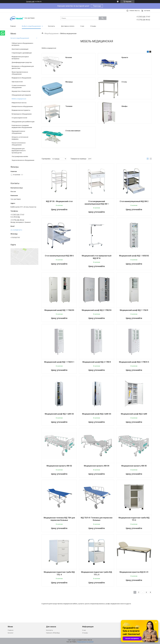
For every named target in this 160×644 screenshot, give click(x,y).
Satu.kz (90, 640)
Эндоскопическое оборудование (23, 160)
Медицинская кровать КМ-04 (97, 466)
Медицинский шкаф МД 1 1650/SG (134, 256)
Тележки (69, 106)
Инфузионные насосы (19, 103)
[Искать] (103, 18)
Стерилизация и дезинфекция (22, 53)
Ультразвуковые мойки (20, 156)
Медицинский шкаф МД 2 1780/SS (97, 310)
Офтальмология (17, 82)
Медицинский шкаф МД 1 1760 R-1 (59, 362)
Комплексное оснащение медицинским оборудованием (22, 126)
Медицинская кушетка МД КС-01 (134, 572)
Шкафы (124, 106)
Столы (124, 82)
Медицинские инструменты (21, 110)
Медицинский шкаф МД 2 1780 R (97, 362)
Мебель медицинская (19, 99)
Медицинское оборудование (21, 78)
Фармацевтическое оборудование (18, 132)
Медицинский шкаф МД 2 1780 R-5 (134, 362)
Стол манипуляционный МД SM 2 (134, 201)
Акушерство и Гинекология (21, 91)
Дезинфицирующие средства (22, 62)
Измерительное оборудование (22, 106)
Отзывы (93, 26)
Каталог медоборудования (20, 38)
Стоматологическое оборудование (19, 86)
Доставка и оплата (68, 26)
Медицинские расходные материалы (20, 58)
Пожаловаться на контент (85, 642)
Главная (13, 26)
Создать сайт (30, 2)
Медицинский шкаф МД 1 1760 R (134, 310)
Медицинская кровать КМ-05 (134, 466)
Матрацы (69, 82)
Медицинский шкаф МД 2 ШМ (134, 414)
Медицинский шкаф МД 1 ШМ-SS (59, 414)
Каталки (69, 57)
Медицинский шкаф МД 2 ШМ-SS (97, 414)
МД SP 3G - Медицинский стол (59, 201)
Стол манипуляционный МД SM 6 (59, 256)
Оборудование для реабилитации (23, 122)
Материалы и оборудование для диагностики (23, 67)
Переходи (97, 6)
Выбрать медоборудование (31, 26)
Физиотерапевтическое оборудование (20, 73)
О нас (82, 26)
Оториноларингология (19, 118)
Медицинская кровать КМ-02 (59, 466)
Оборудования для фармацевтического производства (19, 151)
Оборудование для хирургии (21, 95)
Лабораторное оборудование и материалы (22, 44)
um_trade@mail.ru (16, 230)
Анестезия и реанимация (20, 49)
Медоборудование (52, 33)
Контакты (51, 26)
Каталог (11, 633)
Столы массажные (73, 131)
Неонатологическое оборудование (19, 144)
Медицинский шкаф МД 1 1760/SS (59, 310)
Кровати (125, 57)
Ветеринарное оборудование (22, 114)
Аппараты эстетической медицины (20, 138)
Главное (11, 630)
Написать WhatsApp (53, 633)
